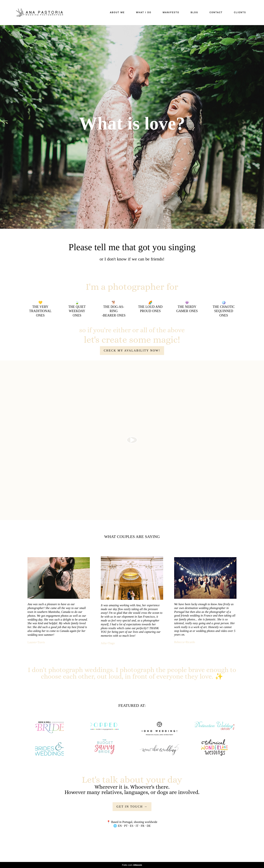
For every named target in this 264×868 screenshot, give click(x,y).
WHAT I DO (144, 12)
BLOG (194, 12)
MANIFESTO (171, 12)
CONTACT (216, 12)
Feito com (132, 865)
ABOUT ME (117, 12)
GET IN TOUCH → (132, 807)
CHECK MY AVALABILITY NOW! (132, 350)
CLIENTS (240, 12)
